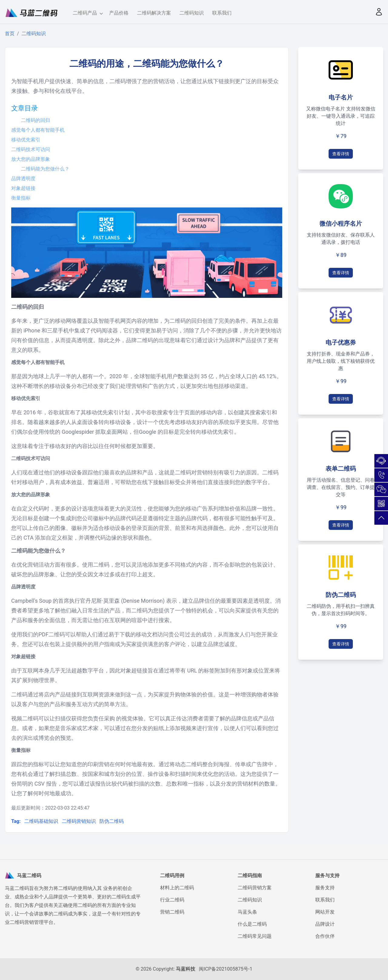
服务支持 (325, 888)
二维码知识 (192, 13)
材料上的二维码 (177, 888)
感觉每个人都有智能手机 (38, 130)
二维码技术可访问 (31, 149)
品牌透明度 (23, 178)
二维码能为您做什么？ (45, 169)
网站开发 (325, 912)
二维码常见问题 (255, 936)
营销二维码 (172, 912)
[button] (379, 12)
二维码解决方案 (154, 13)
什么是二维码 (252, 924)
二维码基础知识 (42, 821)
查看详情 (341, 154)
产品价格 (119, 13)
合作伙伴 (325, 936)
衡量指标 (21, 198)
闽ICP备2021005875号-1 (226, 969)
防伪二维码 (112, 821)
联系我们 (222, 13)
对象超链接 (23, 188)
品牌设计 (325, 924)
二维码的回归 (35, 120)
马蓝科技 (186, 969)
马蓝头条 (247, 912)
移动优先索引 (26, 140)
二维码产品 (87, 13)
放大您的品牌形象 (31, 159)
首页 (10, 34)
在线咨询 (381, 461)
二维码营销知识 (79, 821)
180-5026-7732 (381, 475)
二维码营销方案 (255, 888)
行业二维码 (172, 900)
